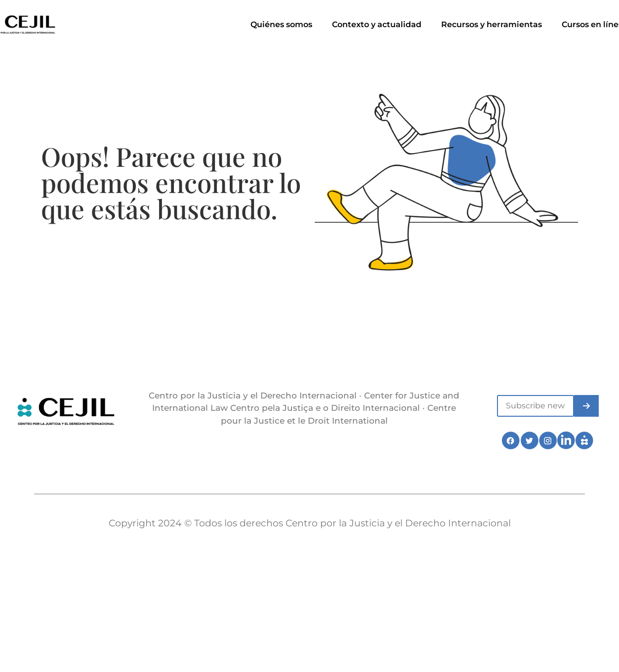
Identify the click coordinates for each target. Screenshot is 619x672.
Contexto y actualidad (377, 24)
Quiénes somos (281, 24)
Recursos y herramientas (492, 24)
